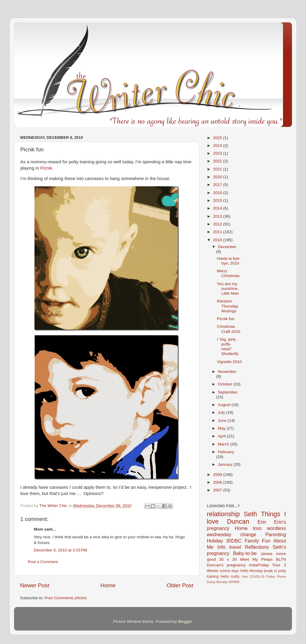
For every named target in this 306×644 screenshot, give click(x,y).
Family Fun (258, 541)
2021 (218, 169)
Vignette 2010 (229, 362)
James (267, 554)
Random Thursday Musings (228, 306)
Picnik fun (226, 319)
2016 (218, 193)
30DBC (234, 541)
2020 (218, 177)
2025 (218, 138)
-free (244, 577)
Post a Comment (43, 562)
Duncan (238, 521)
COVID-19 (257, 577)
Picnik (46, 168)
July (222, 412)
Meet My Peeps (257, 559)
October (226, 384)
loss (257, 528)
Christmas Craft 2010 (229, 329)
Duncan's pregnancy (226, 565)
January (226, 464)
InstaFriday (259, 565)
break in (270, 571)
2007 (218, 490)
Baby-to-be (245, 553)
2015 (218, 200)
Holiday (215, 541)
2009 (218, 475)
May (222, 428)
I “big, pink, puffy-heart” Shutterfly (228, 347)
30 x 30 (228, 559)
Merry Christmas (228, 273)
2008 (218, 482)
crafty (235, 577)
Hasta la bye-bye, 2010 (229, 261)
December (227, 247)
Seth (250, 514)
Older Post (180, 585)
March (224, 444)
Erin (262, 522)
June (223, 421)
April (222, 436)
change (248, 534)
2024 (218, 146)
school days (229, 571)
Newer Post (35, 585)
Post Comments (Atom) (66, 598)
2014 (218, 208)
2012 (218, 224)
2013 (218, 216)
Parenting (276, 534)
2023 (218, 153)
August (225, 405)
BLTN (281, 559)
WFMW (234, 582)
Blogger (185, 621)
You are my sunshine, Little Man (228, 289)
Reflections (257, 547)
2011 (218, 232)
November (227, 372)
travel (235, 547)
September (228, 392)
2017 (218, 185)
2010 (218, 240)
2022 (218, 161)
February (226, 452)
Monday (222, 582)
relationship (223, 514)
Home (108, 585)
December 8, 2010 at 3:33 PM (60, 550)
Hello (225, 577)
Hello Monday (251, 571)
